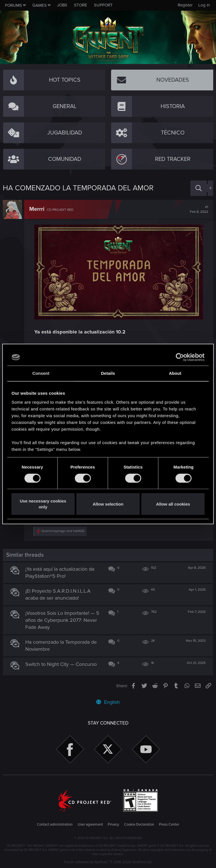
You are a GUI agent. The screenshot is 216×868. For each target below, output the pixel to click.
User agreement (90, 824)
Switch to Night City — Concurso (61, 664)
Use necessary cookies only (43, 504)
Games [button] (40, 5)
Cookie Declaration (139, 824)
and (63, 531)
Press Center (169, 824)
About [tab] (175, 373)
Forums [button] (13, 5)
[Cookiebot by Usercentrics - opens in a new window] (180, 357)
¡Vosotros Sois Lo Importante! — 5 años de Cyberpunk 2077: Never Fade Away (62, 620)
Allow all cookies (173, 504)
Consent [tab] (41, 373)
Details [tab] (108, 373)
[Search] (199, 188)
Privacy (113, 824)
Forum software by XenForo (108, 862)
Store (81, 5)
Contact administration (55, 824)
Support (103, 5)
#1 (199, 209)
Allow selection (108, 504)
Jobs (62, 5)
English (108, 702)
